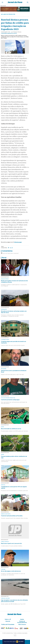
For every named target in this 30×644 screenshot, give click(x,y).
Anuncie (8, 621)
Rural (4, 258)
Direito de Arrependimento (22, 622)
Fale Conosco (22, 625)
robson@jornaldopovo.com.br (9, 33)
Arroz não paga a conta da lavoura (11, 571)
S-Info (15, 635)
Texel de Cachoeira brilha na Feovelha (12, 516)
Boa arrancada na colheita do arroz (11, 429)
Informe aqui (18, 242)
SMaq (15, 636)
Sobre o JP (8, 619)
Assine (22, 619)
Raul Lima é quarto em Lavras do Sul (11, 543)
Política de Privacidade (8, 625)
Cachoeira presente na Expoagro (10, 400)
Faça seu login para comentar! (10, 253)
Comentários (7, 251)
